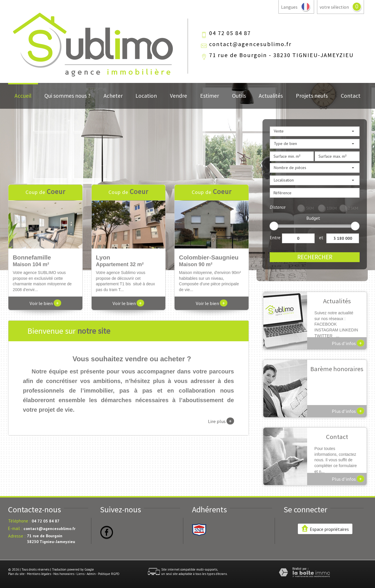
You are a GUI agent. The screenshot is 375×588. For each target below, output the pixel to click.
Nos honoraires (64, 574)
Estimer (210, 96)
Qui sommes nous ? (67, 96)
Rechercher (315, 257)
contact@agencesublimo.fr (250, 44)
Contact (351, 96)
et (321, 237)
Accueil (23, 96)
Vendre (179, 96)
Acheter (113, 96)
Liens (80, 574)
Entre (275, 237)
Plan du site (16, 574)
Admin (91, 574)
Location (146, 96)
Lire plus (221, 421)
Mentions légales (39, 574)
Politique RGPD (109, 574)
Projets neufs (312, 96)
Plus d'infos (348, 343)
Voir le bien (45, 303)
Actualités (271, 96)
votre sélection (334, 7)
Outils (239, 96)
